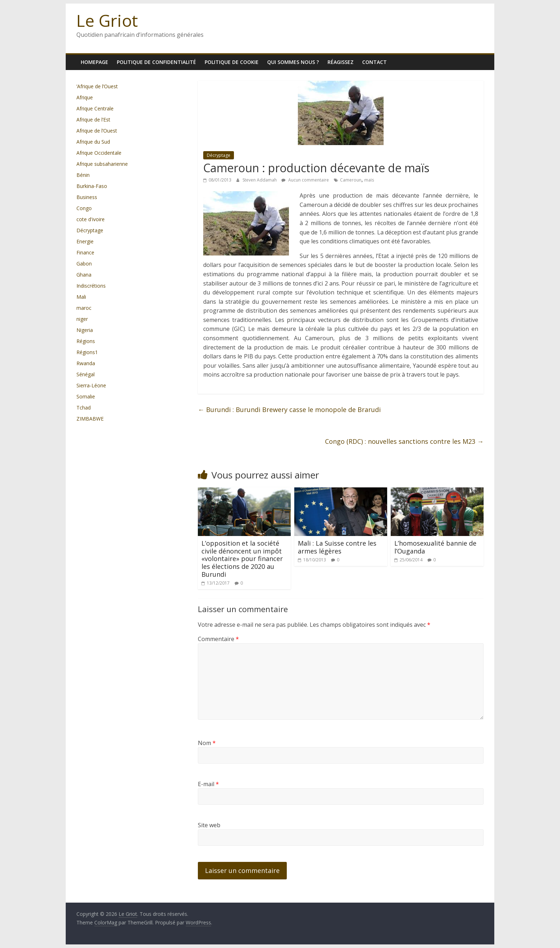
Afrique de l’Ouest (97, 131)
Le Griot (107, 20)
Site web (209, 825)
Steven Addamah (260, 180)
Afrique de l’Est (93, 120)
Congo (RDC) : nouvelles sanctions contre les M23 (404, 441)
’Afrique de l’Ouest (97, 86)
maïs (369, 180)
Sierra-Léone (91, 385)
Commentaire (218, 639)
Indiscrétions (91, 286)
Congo (84, 208)
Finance (85, 252)
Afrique (85, 97)
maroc (84, 308)
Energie (85, 241)
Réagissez (341, 62)
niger (82, 319)
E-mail (208, 784)
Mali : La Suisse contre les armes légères (337, 547)
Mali (81, 297)
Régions (86, 341)
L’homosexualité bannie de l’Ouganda (435, 547)
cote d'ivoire (91, 219)
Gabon (84, 264)
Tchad (84, 408)
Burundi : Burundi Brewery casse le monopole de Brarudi (289, 410)
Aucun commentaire (305, 180)
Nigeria (85, 330)
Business (87, 197)
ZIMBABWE (90, 419)
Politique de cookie (232, 62)
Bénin (83, 175)
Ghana (84, 275)
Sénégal (86, 374)
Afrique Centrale (95, 108)
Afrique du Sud (93, 142)
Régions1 (87, 352)
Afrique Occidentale (99, 153)
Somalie (86, 396)
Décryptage (219, 155)
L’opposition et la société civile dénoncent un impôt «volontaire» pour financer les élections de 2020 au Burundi (242, 559)
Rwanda (86, 363)
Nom (207, 743)
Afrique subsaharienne (102, 164)
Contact (374, 62)
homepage (94, 62)
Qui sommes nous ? (293, 62)
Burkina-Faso (92, 186)
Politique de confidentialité (156, 62)
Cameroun (351, 180)
